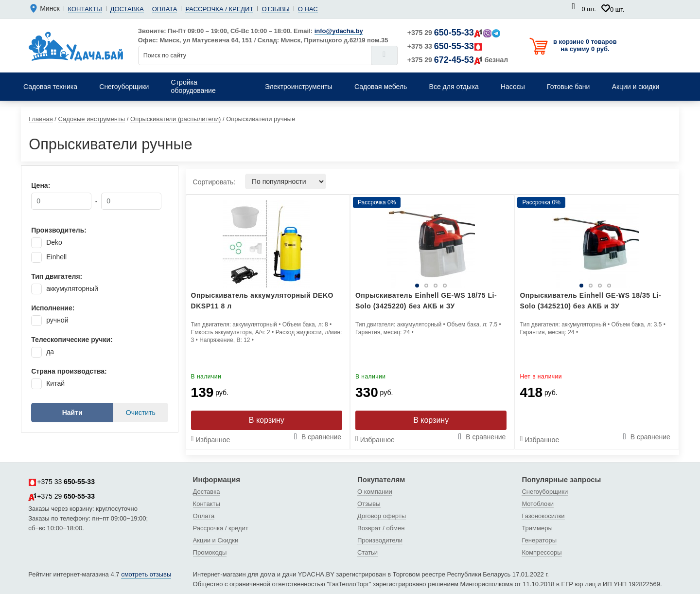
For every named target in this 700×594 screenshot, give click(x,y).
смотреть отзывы (146, 574)
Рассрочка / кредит (219, 9)
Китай (55, 383)
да (50, 352)
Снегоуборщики (545, 492)
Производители (380, 540)
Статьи (367, 552)
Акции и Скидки (216, 540)
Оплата (165, 9)
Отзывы (275, 9)
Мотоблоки (538, 504)
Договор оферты (382, 516)
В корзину (267, 420)
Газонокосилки (543, 516)
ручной (57, 320)
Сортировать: (214, 182)
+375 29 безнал (458, 60)
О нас (308, 9)
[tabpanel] (431, 244)
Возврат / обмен (381, 528)
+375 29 (454, 33)
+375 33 (445, 46)
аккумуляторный (72, 288)
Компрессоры (542, 552)
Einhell (56, 257)
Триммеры (537, 528)
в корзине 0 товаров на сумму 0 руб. (585, 45)
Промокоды (210, 552)
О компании (375, 492)
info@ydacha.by (339, 31)
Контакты (85, 9)
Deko (54, 242)
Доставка (127, 9)
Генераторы (539, 540)
